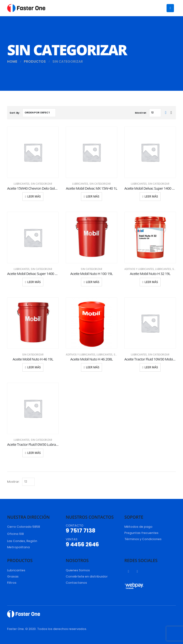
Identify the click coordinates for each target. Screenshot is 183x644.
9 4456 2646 (82, 544)
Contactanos (76, 583)
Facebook (128, 571)
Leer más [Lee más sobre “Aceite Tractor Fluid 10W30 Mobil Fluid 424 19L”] (151, 367)
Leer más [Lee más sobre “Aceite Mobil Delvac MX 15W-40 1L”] (93, 196)
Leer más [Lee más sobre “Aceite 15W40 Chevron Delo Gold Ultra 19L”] (34, 196)
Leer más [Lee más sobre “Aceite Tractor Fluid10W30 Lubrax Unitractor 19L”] (34, 453)
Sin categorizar (41, 184)
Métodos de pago (138, 527)
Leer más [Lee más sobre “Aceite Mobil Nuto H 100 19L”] (93, 282)
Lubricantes (22, 184)
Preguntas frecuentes (141, 533)
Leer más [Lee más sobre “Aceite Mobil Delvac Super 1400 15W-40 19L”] (151, 196)
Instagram (137, 571)
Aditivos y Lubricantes (139, 269)
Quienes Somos (78, 570)
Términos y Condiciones (143, 539)
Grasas (13, 576)
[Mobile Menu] (170, 8)
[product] (33, 152)
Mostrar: (141, 113)
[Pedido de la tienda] (39, 113)
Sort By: (15, 113)
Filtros (12, 583)
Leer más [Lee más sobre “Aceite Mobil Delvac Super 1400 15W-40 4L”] (34, 282)
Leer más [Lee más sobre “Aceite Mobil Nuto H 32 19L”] (151, 282)
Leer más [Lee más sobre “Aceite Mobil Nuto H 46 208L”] (93, 367)
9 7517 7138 (81, 531)
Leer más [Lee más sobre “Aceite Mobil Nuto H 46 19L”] (34, 367)
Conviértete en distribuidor (87, 576)
